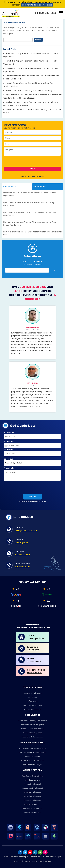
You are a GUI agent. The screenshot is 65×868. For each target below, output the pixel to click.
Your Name (32, 436)
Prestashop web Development (33, 729)
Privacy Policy (50, 857)
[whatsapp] (40, 852)
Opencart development (33, 733)
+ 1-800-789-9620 (46, 13)
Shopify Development (32, 792)
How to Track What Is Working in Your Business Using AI (30, 91)
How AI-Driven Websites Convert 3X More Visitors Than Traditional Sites (32, 233)
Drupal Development (32, 804)
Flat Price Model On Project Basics (32, 752)
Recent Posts (10, 187)
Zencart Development (32, 800)
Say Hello (36, 553)
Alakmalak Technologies (19, 857)
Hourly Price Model (32, 756)
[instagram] (45, 852)
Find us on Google (30, 861)
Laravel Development (32, 796)
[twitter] (25, 852)
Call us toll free (36, 565)
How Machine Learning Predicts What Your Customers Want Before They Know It (30, 224)
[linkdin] (35, 852)
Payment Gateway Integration (33, 725)
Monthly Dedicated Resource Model (32, 748)
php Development (33, 780)
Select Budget (32, 462)
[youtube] (30, 852)
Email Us (36, 529)
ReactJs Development (32, 709)
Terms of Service (36, 857)
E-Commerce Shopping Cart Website (33, 721)
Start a (36, 660)
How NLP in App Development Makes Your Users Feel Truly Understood (29, 204)
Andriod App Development (32, 788)
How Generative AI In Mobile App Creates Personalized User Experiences (30, 214)
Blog (41, 861)
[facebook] (20, 852)
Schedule (36, 541)
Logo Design (32, 697)
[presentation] (20, 162)
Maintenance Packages (32, 765)
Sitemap (48, 861)
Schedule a (36, 648)
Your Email (32, 453)
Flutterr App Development (32, 808)
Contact (36, 637)
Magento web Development (33, 737)
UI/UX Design (32, 701)
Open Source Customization (32, 776)
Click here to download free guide (37, 5)
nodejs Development (32, 812)
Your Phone (32, 444)
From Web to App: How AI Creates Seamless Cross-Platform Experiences (30, 194)
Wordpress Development (32, 705)
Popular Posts (40, 187)
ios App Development (33, 784)
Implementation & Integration (32, 760)
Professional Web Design (33, 693)
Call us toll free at (36, 671)
